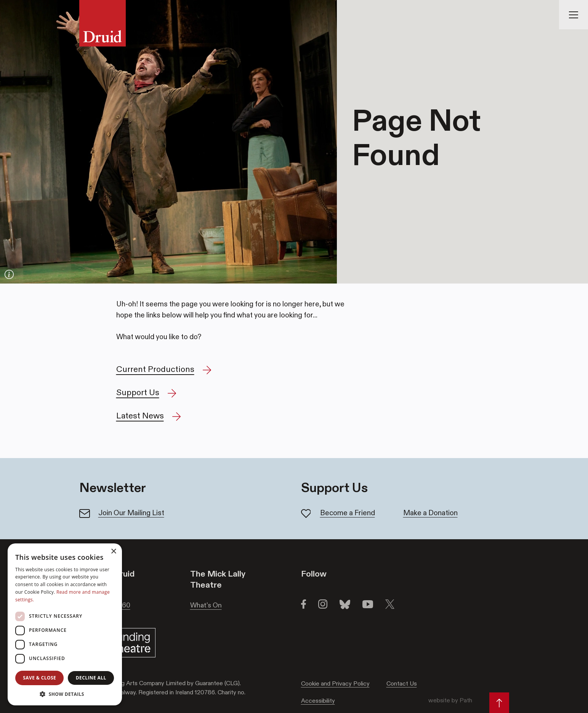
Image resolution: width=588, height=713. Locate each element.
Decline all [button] (91, 678)
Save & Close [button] (39, 678)
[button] (65, 694)
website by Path (450, 700)
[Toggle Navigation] (574, 15)
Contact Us (402, 683)
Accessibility (318, 701)
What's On (206, 605)
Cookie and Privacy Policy (335, 683)
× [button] (113, 552)
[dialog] (65, 624)
